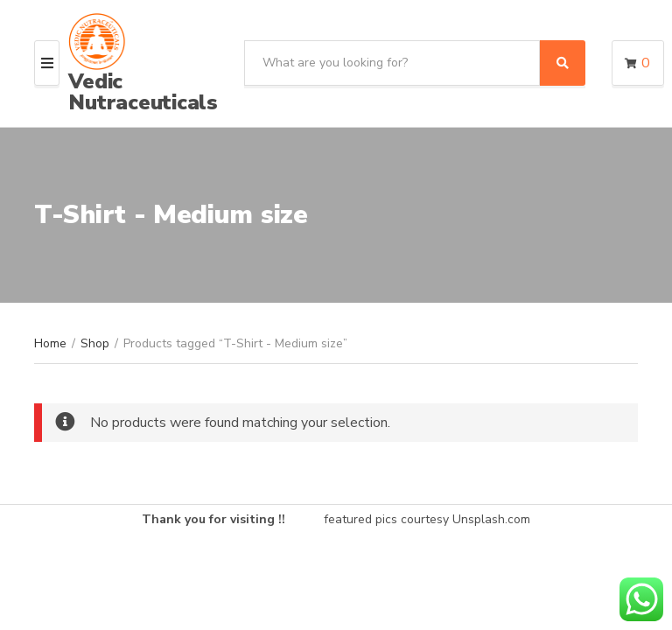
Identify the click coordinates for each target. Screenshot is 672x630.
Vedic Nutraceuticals (143, 92)
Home (50, 343)
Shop (95, 343)
